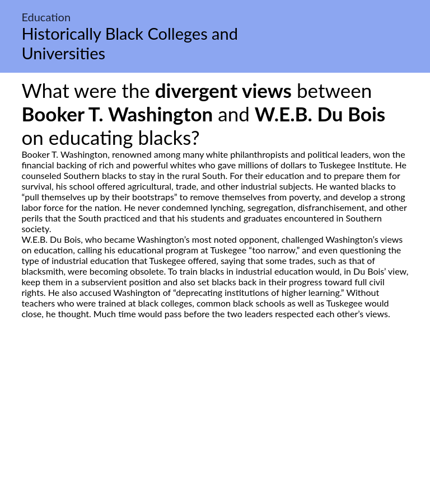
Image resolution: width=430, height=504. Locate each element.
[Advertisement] (215, 424)
